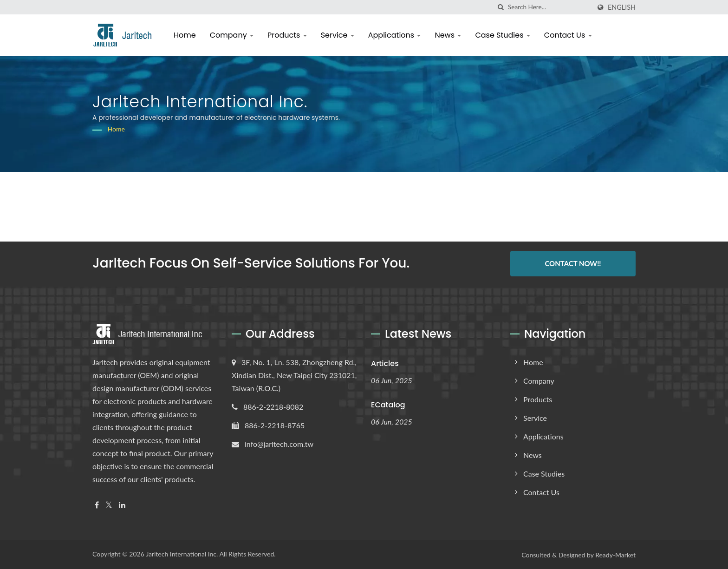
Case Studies (502, 35)
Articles (385, 363)
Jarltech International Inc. (182, 553)
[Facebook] (97, 504)
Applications (395, 35)
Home (185, 35)
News (448, 35)
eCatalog (388, 404)
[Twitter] (109, 504)
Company (232, 35)
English (622, 7)
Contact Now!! (573, 263)
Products (287, 35)
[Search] (549, 7)
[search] (501, 7)
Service (338, 35)
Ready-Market (615, 554)
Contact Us (568, 35)
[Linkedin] (122, 504)
